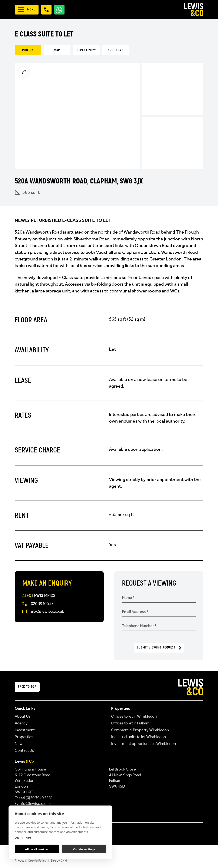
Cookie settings (84, 849)
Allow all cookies (37, 849)
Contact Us (24, 750)
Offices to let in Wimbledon (134, 716)
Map (57, 50)
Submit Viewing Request (159, 648)
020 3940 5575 (43, 604)
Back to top (27, 687)
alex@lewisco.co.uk (47, 611)
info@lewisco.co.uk (35, 803)
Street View (86, 50)
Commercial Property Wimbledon (140, 730)
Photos (28, 50)
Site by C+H (59, 861)
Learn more (23, 837)
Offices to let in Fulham (130, 723)
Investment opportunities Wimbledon (143, 744)
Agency (21, 723)
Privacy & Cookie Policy (30, 861)
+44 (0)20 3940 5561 (36, 798)
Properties (24, 737)
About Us (23, 716)
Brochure (115, 50)
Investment (25, 730)
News (20, 744)
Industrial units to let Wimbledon (138, 737)
